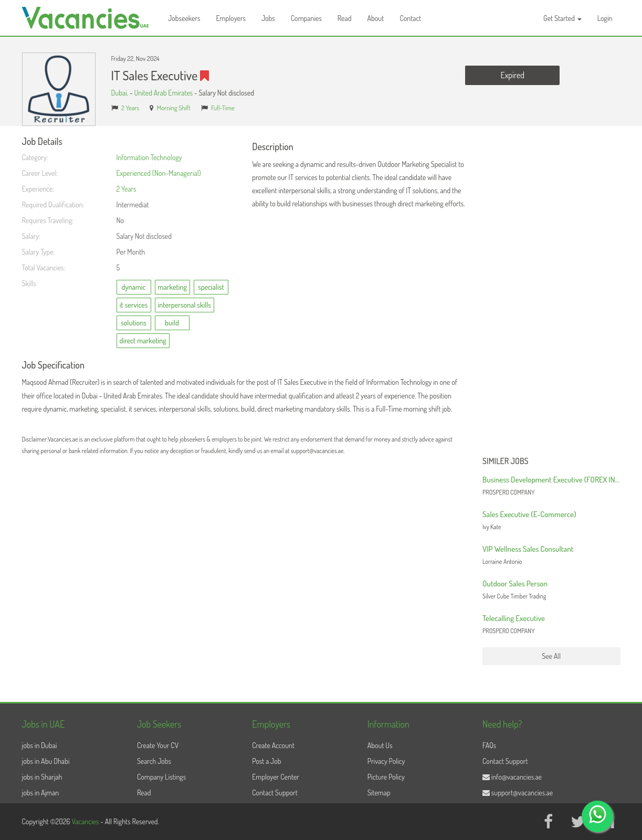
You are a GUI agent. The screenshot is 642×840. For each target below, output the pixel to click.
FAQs (489, 745)
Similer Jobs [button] (506, 461)
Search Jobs (154, 761)
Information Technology (149, 157)
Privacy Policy (386, 761)
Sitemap (379, 792)
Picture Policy (386, 777)
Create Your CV (158, 745)
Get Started (562, 18)
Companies (306, 18)
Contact (410, 18)
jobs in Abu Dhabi (46, 761)
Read (345, 18)
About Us (380, 745)
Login (605, 18)
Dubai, (120, 93)
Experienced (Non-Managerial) (159, 173)
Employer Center (276, 777)
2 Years (130, 108)
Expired (513, 75)
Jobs (268, 18)
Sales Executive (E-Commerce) (529, 514)
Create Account (273, 745)
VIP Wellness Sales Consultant (528, 549)
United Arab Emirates (163, 93)
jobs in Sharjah (42, 777)
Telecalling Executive (514, 618)
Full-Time (223, 108)
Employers (231, 18)
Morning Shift (174, 108)
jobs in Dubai (40, 745)
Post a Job (266, 761)
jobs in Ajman (41, 792)
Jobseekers (184, 18)
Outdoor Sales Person (515, 584)
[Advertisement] (551, 294)
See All (551, 656)
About (375, 18)
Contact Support (275, 792)
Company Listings (161, 777)
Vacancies (86, 821)
